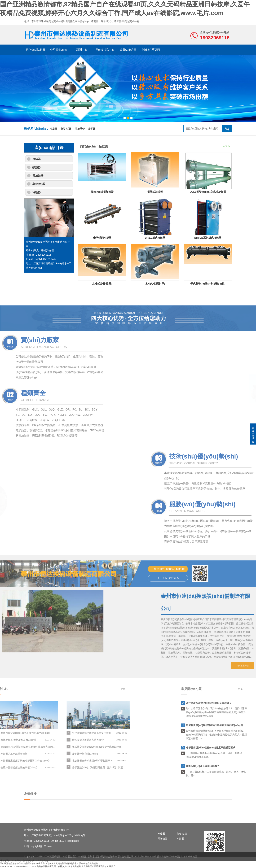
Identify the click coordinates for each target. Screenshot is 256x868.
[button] (125, 118)
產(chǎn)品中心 (105, 50)
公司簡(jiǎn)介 (59, 50)
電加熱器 (38, 176)
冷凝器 (54, 129)
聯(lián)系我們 (151, 50)
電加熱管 (80, 129)
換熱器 (37, 167)
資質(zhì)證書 (128, 50)
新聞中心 (82, 50)
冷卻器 (92, 129)
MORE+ (226, 146)
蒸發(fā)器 (66, 129)
